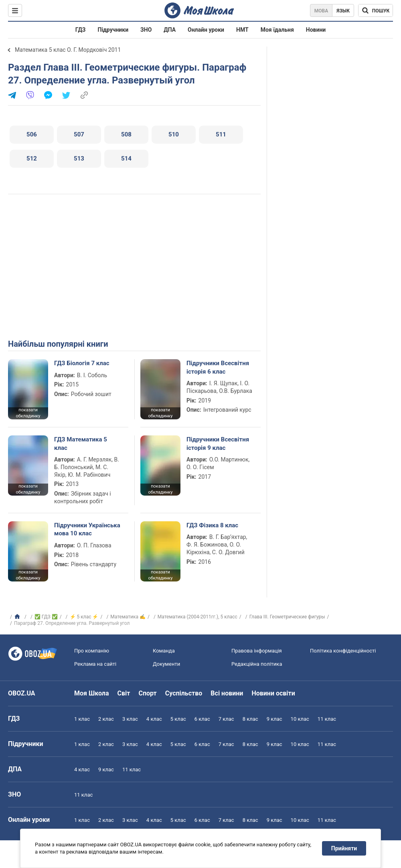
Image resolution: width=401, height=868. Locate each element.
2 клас (106, 719)
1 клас (82, 719)
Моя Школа (92, 693)
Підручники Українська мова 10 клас (87, 529)
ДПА (170, 30)
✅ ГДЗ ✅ (46, 617)
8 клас (250, 719)
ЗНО (146, 30)
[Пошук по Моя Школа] (376, 10)
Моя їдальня (277, 30)
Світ (124, 693)
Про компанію (92, 651)
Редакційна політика (257, 664)
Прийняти (344, 848)
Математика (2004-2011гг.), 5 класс (197, 617)
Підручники (113, 30)
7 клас (226, 719)
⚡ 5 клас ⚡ (84, 617)
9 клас (274, 719)
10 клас (300, 719)
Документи (166, 664)
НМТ (242, 30)
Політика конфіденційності (343, 651)
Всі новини (227, 693)
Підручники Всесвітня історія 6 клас (218, 367)
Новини (316, 30)
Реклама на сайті (95, 664)
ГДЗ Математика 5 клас (81, 443)
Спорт (147, 693)
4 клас (154, 719)
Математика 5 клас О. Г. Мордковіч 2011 (68, 50)
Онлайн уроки (206, 30)
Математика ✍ (128, 617)
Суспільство (184, 693)
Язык (343, 11)
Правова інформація (257, 651)
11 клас (327, 719)
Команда (164, 651)
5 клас (178, 719)
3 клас (130, 719)
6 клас (202, 719)
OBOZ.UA (22, 693)
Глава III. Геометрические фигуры (287, 617)
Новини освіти (273, 693)
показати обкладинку (28, 413)
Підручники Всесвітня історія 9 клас (218, 443)
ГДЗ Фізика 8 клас (212, 525)
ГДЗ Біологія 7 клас (82, 363)
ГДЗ (81, 30)
